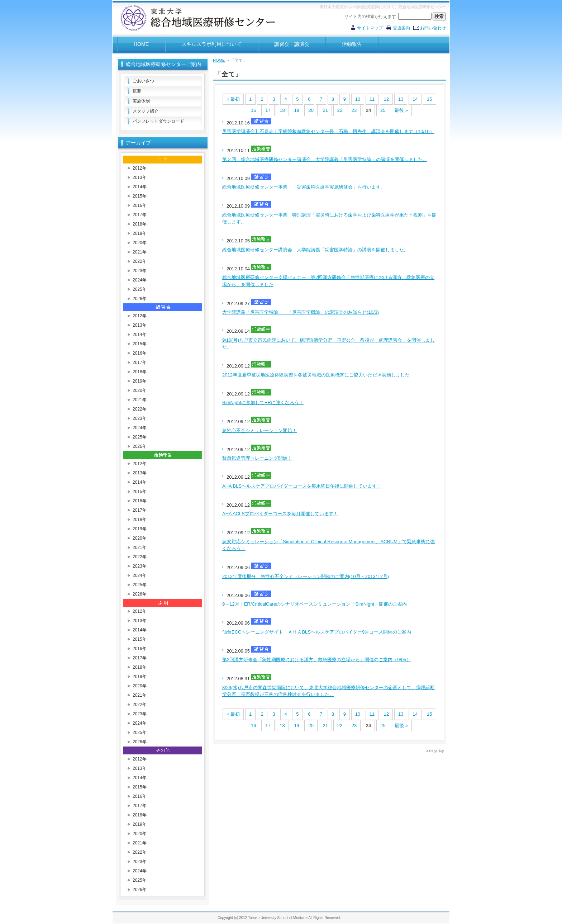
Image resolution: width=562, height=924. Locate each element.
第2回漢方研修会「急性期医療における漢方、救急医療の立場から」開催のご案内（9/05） (317, 660)
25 (383, 110)
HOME (141, 44)
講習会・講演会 (292, 44)
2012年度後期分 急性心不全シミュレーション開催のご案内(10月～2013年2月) (306, 576)
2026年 (140, 299)
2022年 (140, 261)
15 (429, 99)
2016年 (140, 205)
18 (282, 110)
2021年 (140, 252)
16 (253, 110)
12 (386, 99)
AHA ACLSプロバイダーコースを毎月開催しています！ (280, 514)
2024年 (140, 280)
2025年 (140, 289)
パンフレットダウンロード (158, 121)
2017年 (140, 215)
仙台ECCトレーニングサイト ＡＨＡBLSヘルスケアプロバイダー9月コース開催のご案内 (317, 632)
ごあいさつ (143, 81)
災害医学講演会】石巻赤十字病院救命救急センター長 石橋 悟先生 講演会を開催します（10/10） (328, 131)
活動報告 (352, 44)
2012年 (140, 168)
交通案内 (401, 28)
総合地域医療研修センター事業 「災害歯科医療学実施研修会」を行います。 (304, 187)
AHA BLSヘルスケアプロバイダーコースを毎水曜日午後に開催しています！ (302, 486)
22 (340, 110)
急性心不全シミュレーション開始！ (259, 430)
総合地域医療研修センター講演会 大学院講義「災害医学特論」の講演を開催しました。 (315, 250)
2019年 (140, 233)
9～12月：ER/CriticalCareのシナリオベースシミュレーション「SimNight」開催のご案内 (315, 604)
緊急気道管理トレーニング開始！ (257, 458)
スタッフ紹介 (146, 111)
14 (415, 99)
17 (268, 110)
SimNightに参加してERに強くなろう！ (263, 402)
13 (401, 99)
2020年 (140, 243)
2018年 (140, 224)
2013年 (140, 177)
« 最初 (233, 99)
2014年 (140, 187)
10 (358, 99)
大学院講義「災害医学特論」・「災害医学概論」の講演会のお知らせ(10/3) (301, 312)
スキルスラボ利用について (211, 44)
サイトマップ (370, 28)
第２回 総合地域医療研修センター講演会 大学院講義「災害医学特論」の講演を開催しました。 (325, 159)
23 (354, 110)
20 (311, 110)
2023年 (140, 271)
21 (325, 110)
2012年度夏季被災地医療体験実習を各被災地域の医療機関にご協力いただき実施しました (316, 375)
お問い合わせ (433, 28)
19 (296, 110)
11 (372, 99)
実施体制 (141, 101)
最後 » (401, 110)
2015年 (140, 196)
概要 (137, 91)
